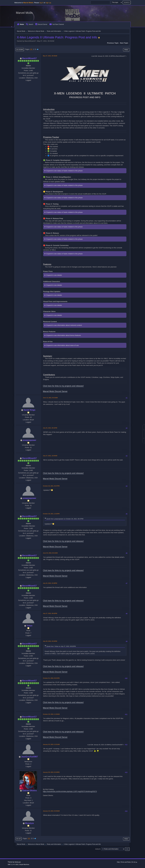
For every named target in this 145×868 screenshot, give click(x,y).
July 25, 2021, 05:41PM (50, 428)
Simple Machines (24, 864)
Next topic (124, 43)
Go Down (20, 49)
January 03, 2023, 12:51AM (51, 744)
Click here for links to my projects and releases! (63, 386)
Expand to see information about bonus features (64, 335)
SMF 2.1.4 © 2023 (13, 864)
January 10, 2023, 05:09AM (51, 811)
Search (30, 24)
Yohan (29, 626)
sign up (48, 3)
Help (118, 862)
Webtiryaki (18, 862)
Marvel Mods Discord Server (55, 391)
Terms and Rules (126, 862)
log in (41, 3)
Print (126, 50)
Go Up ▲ (135, 862)
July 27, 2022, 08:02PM (50, 613)
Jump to (98, 849)
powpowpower (29, 440)
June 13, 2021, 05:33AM (50, 398)
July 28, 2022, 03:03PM (50, 641)
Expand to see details (54, 275)
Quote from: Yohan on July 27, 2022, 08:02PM (61, 646)
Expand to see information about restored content (64, 325)
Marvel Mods (24, 13)
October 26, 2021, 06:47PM (51, 486)
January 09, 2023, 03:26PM (51, 772)
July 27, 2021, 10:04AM (50, 456)
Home (20, 24)
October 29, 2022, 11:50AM (51, 714)
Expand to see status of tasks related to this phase (64, 171)
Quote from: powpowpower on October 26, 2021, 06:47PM (65, 519)
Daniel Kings (29, 410)
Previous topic (113, 43)
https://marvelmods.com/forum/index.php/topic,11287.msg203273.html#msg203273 (70, 791)
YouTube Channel (57, 24)
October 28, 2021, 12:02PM (51, 514)
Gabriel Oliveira (29, 791)
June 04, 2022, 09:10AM (50, 553)
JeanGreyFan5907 (29, 757)
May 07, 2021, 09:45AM (50, 56)
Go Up (18, 839)
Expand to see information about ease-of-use (63, 345)
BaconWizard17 (29, 58)
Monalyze (29, 823)
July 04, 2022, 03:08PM (50, 583)
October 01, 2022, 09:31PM (51, 678)
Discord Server (41, 24)
